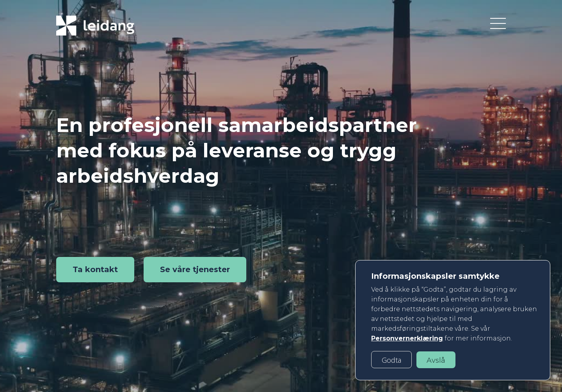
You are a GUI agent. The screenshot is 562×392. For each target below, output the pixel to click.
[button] (391, 360)
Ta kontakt (95, 269)
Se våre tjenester (195, 269)
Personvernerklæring (407, 338)
